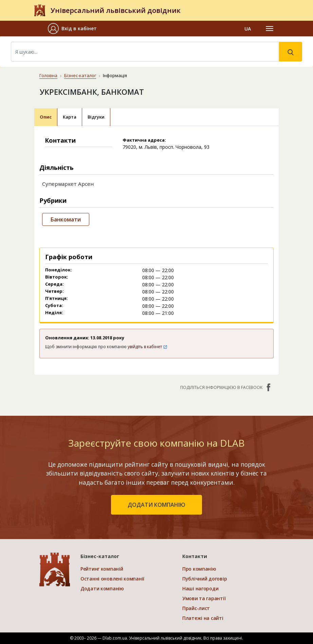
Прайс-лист (196, 608)
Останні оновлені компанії (112, 579)
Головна (48, 75)
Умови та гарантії (204, 598)
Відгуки (96, 117)
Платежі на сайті (203, 618)
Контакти (195, 556)
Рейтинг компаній (102, 569)
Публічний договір (205, 579)
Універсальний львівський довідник (116, 10)
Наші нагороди (200, 588)
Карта (70, 117)
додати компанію (156, 505)
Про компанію (199, 569)
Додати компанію (102, 588)
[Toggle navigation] (270, 29)
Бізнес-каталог (80, 75)
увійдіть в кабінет (148, 347)
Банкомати (66, 219)
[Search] (145, 52)
